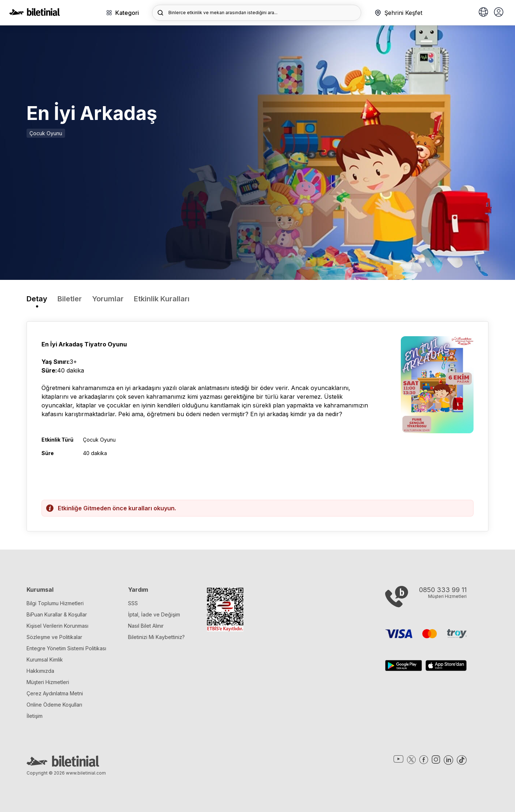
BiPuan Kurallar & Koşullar (57, 614)
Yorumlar (108, 299)
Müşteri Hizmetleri (48, 682)
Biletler (70, 299)
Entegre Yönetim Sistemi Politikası (66, 648)
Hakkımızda (40, 671)
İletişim (35, 716)
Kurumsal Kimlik (45, 660)
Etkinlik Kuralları (162, 299)
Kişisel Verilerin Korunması (57, 626)
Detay (37, 299)
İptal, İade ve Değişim (154, 614)
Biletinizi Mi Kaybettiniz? (156, 637)
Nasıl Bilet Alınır (146, 626)
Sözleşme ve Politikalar (54, 637)
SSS (133, 603)
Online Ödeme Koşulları (54, 705)
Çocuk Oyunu (46, 133)
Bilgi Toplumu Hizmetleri (55, 603)
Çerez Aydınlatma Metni (55, 693)
